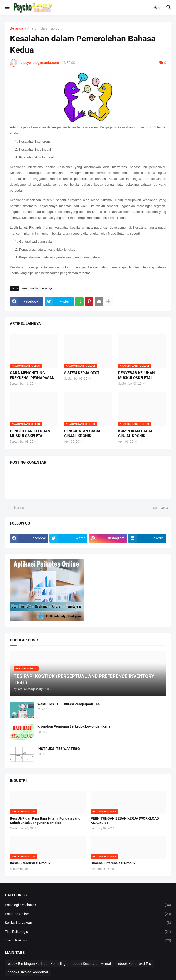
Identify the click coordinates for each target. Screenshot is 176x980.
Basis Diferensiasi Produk (30, 863)
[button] (7, 8)
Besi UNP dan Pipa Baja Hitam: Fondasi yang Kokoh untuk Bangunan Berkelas (45, 821)
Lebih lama (160, 508)
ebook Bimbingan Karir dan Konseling (37, 964)
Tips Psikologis (88, 932)
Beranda (17, 28)
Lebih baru (16, 508)
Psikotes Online (88, 914)
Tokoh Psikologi (88, 941)
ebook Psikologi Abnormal (28, 972)
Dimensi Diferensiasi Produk (113, 863)
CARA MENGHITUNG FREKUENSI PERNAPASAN (32, 375)
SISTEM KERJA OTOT (82, 373)
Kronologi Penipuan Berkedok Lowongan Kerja (74, 726)
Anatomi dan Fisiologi (44, 28)
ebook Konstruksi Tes (135, 964)
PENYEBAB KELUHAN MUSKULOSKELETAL (137, 375)
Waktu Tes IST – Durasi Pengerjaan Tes (69, 704)
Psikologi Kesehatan (88, 905)
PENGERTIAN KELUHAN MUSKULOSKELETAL (30, 433)
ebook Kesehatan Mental (92, 964)
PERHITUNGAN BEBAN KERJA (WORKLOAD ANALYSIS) (125, 821)
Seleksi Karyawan (88, 923)
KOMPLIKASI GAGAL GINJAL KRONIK (136, 433)
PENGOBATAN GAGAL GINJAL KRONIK (83, 433)
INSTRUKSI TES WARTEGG (59, 749)
